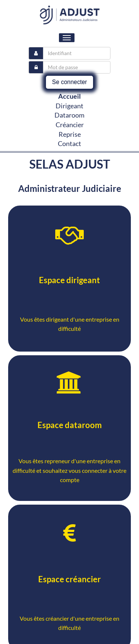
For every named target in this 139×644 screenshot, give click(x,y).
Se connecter (69, 82)
